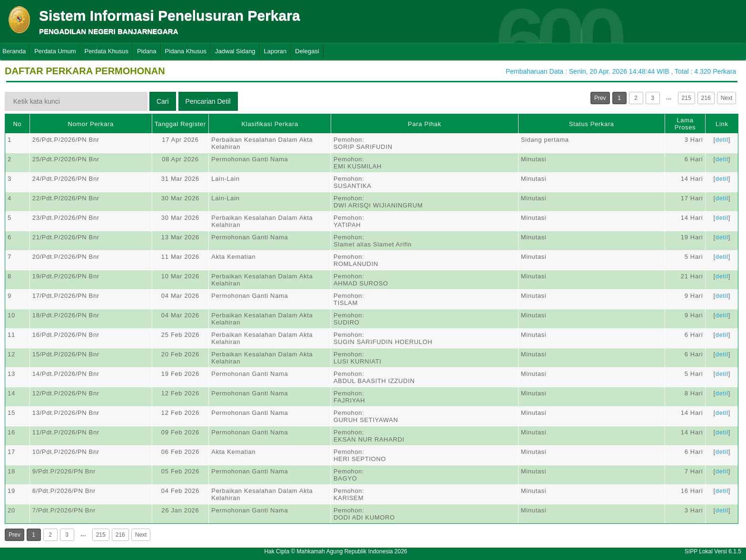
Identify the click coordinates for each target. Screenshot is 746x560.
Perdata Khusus (107, 51)
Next (727, 98)
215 (687, 98)
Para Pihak (424, 124)
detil (722, 140)
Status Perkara (592, 124)
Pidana (147, 51)
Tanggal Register (180, 124)
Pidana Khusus (186, 51)
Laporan (275, 51)
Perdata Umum (55, 51)
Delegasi (307, 51)
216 (706, 98)
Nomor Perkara (91, 124)
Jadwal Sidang (235, 51)
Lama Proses (685, 124)
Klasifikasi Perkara (270, 124)
